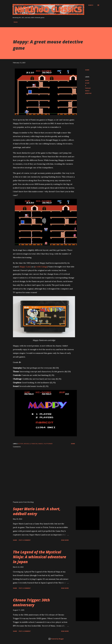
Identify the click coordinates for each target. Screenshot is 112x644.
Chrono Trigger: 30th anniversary (31, 602)
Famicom (88, 88)
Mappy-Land (25, 267)
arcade (87, 83)
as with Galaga (41, 267)
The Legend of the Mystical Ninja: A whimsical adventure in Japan (40, 557)
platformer (88, 93)
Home (16, 22)
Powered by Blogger (56, 639)
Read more (65, 540)
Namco (87, 91)
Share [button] (87, 70)
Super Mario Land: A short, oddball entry (37, 511)
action (87, 80)
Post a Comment (25, 540)
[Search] (91, 5)
